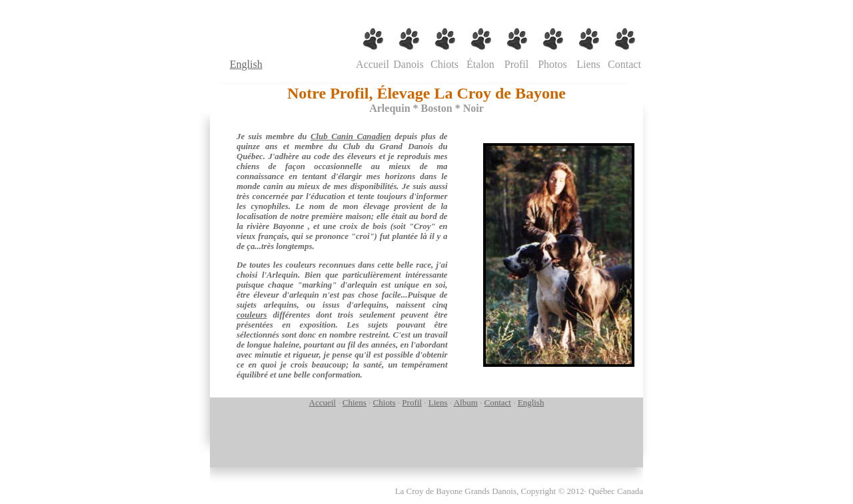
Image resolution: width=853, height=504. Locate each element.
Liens (438, 402)
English (246, 64)
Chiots (385, 402)
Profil (412, 402)
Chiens (355, 402)
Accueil (323, 402)
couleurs (252, 315)
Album (466, 402)
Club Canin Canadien (351, 136)
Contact (498, 402)
